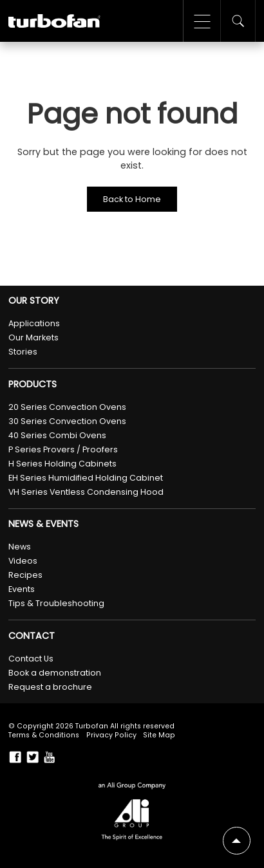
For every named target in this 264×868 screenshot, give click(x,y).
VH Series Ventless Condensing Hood (86, 492)
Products (33, 384)
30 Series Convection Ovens (67, 421)
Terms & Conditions (44, 735)
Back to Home (132, 199)
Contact (32, 636)
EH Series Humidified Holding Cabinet (86, 478)
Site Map (159, 735)
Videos (23, 561)
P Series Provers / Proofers (63, 449)
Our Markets (33, 337)
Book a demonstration (55, 673)
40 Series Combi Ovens (57, 435)
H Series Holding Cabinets (62, 464)
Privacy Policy (111, 735)
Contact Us (31, 659)
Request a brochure (50, 687)
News (20, 547)
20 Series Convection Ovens (67, 407)
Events (22, 589)
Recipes (25, 575)
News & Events (43, 524)
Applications (34, 323)
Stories (23, 352)
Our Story (34, 301)
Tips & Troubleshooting (56, 603)
